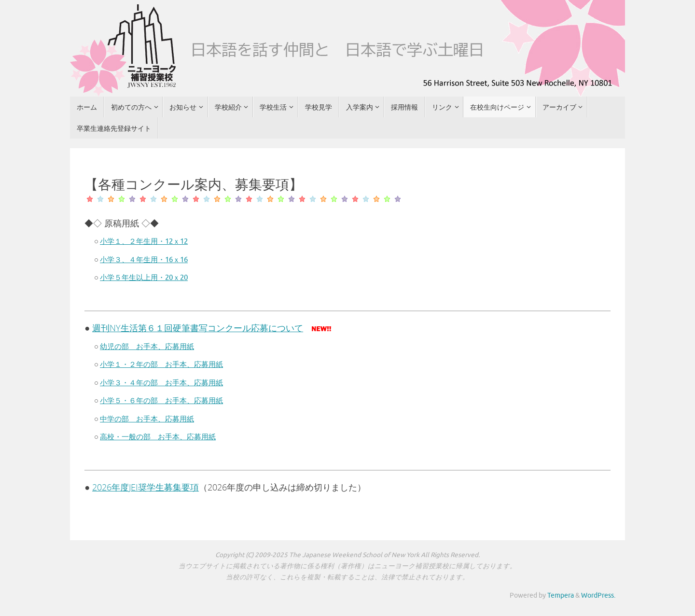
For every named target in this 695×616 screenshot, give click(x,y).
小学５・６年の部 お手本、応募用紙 (161, 401)
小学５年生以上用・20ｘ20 (144, 278)
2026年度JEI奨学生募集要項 (146, 487)
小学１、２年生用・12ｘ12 (144, 242)
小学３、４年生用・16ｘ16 (144, 260)
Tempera (561, 595)
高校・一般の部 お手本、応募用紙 (158, 437)
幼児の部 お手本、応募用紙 (147, 347)
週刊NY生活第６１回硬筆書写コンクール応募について (198, 328)
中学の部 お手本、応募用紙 (147, 419)
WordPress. (598, 595)
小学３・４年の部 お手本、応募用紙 (161, 383)
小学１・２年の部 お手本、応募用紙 (161, 365)
